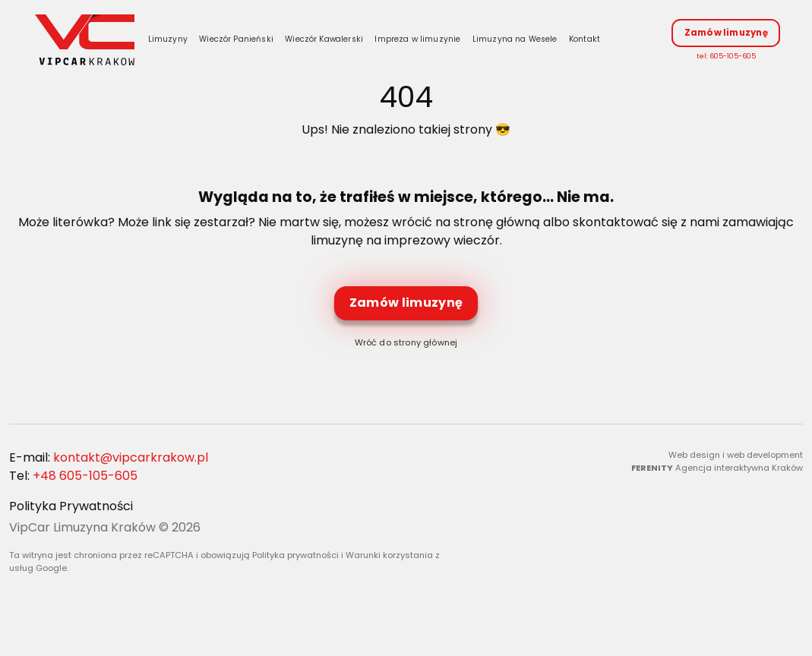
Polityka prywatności (295, 559)
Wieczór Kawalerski (329, 41)
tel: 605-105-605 (726, 57)
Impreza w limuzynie (423, 41)
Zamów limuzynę (726, 34)
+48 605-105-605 (85, 479)
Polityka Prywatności (71, 510)
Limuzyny (172, 41)
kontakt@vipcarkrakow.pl (131, 461)
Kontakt (590, 41)
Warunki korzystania (389, 559)
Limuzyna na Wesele (520, 41)
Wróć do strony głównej (406, 346)
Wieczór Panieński (242, 41)
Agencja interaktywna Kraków (739, 471)
